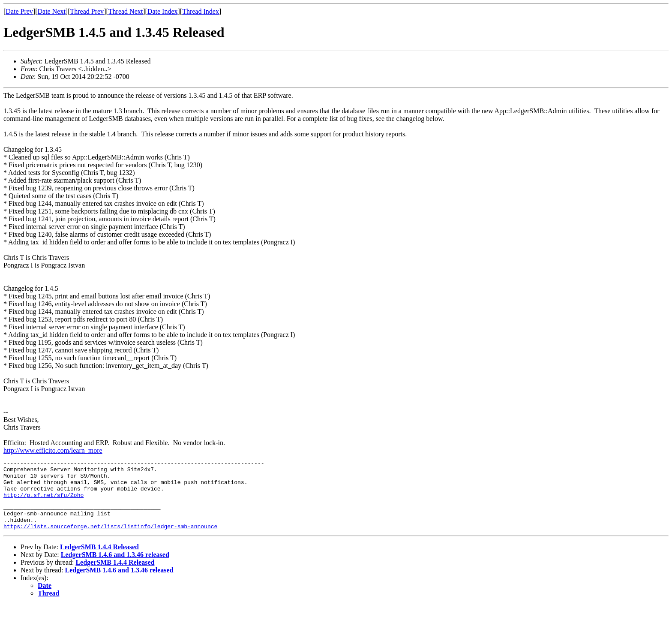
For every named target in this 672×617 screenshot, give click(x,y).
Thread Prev (87, 11)
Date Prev (19, 11)
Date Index (163, 11)
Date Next (52, 11)
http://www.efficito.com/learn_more (53, 450)
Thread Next (126, 11)
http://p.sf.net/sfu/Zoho (43, 503)
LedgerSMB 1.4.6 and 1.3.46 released (115, 567)
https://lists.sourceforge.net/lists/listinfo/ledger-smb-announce (110, 539)
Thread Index (201, 11)
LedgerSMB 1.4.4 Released (99, 560)
